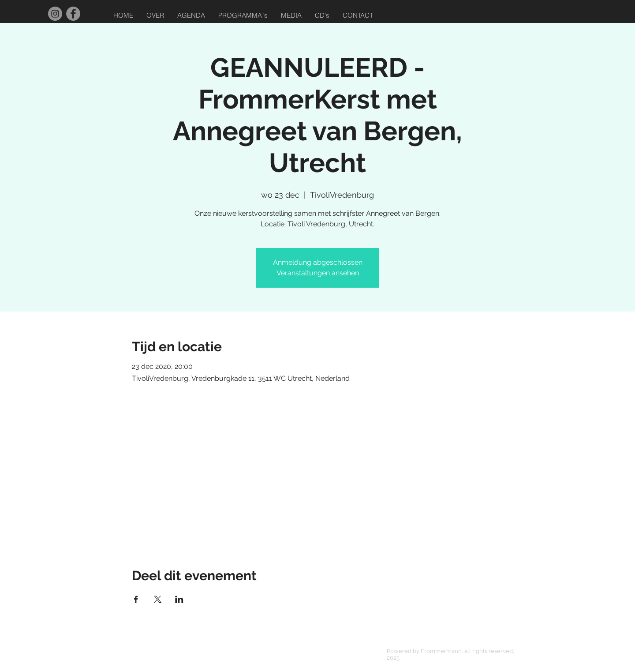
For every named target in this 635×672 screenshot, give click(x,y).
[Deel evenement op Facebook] (136, 599)
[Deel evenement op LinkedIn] (179, 599)
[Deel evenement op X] (158, 599)
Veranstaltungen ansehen (318, 273)
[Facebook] (73, 14)
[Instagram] (55, 14)
